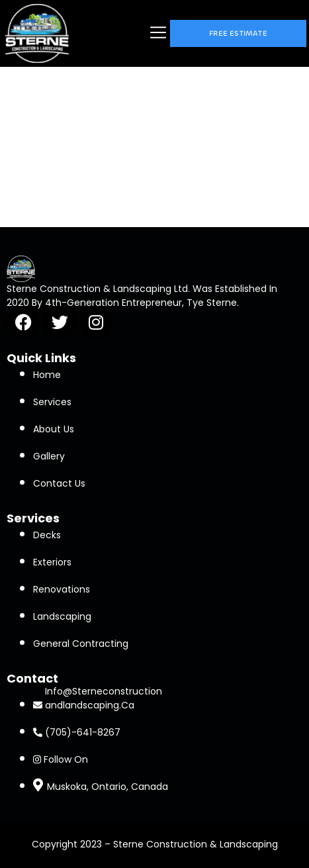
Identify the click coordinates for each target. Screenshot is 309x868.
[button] (158, 34)
